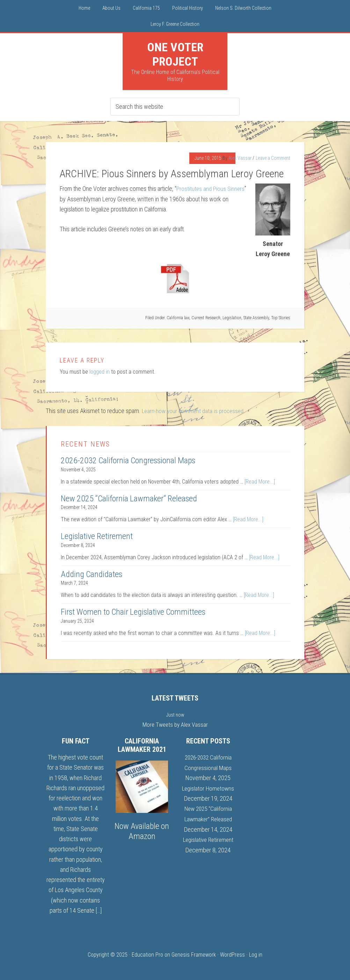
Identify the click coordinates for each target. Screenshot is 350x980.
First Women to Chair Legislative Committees (133, 612)
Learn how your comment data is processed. (195, 411)
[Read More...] (260, 481)
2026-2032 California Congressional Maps (128, 460)
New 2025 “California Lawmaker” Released (129, 498)
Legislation (232, 318)
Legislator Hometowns (208, 787)
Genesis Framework (194, 954)
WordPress (232, 954)
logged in (100, 372)
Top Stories (281, 318)
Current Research (206, 318)
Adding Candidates (92, 574)
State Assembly (256, 318)
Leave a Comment (273, 158)
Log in (256, 954)
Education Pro (147, 954)
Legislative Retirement (97, 536)
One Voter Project (175, 54)
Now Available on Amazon (142, 831)
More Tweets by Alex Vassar (175, 724)
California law (178, 318)
